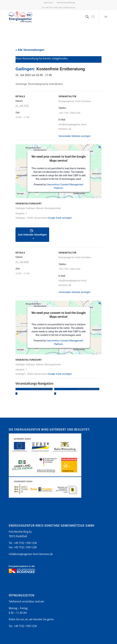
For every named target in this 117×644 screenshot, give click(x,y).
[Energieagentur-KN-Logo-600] (49, 17)
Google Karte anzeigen (60, 218)
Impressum (48, 2)
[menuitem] (48, 3)
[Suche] (85, 17)
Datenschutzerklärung (66, 2)
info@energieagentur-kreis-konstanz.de (31, 554)
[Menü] (93, 17)
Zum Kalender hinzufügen (32, 235)
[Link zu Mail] (106, 17)
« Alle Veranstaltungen (30, 50)
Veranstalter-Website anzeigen (75, 136)
